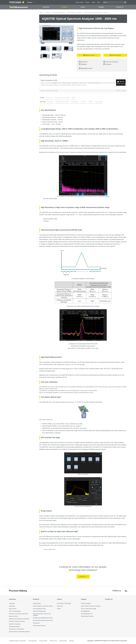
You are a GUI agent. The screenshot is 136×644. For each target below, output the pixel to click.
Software (84, 64)
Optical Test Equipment (59, 12)
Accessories (99, 102)
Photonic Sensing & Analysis (17, 621)
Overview (43, 102)
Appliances (12, 606)
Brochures (84, 62)
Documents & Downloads (62, 98)
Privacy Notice (43, 641)
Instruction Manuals (112, 62)
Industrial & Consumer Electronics (18, 614)
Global (93, 2)
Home (41, 12)
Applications (75, 102)
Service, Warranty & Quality (89, 609)
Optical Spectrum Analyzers (75, 12)
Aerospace (12, 603)
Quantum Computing (15, 624)
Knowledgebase (85, 611)
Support (101, 7)
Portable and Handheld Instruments (43, 618)
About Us (88, 2)
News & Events (80, 2)
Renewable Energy (14, 627)
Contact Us (120, 7)
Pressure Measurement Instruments (43, 620)
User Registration (86, 614)
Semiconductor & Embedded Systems (19, 632)
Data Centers (13, 609)
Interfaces (83, 102)
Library (83, 7)
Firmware (108, 64)
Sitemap (71, 641)
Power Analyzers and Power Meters (43, 606)
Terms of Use (53, 641)
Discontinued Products (39, 626)
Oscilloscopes (37, 603)
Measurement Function (62, 102)
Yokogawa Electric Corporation (17, 641)
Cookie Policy (63, 641)
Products (64, 7)
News (73, 98)
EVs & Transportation (15, 611)
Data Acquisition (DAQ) (39, 609)
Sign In (99, 2)
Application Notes (87, 68)
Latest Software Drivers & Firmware (91, 606)
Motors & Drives (13, 616)
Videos (59, 609)
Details (42, 98)
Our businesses (33, 641)
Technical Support (115, 55)
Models (91, 102)
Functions (51, 102)
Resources (49, 98)
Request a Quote (89, 55)
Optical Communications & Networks (19, 619)
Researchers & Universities (16, 629)
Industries (46, 7)
